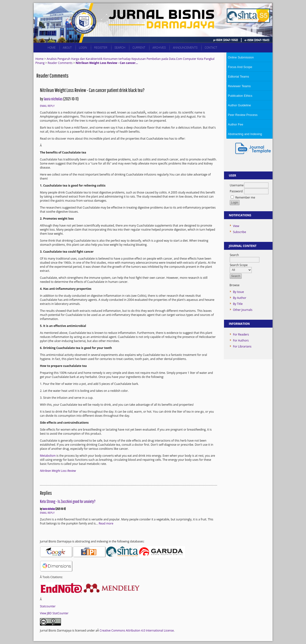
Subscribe (239, 232)
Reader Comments (60, 63)
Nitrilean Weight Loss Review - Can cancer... (107, 63)
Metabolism (48, 456)
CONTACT (211, 48)
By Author (240, 298)
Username (237, 185)
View (236, 226)
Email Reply (47, 106)
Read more (106, 523)
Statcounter (48, 606)
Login (83, 48)
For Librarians (242, 346)
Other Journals (243, 310)
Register (101, 48)
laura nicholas (53, 99)
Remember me (245, 197)
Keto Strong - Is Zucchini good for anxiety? (68, 501)
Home (52, 48)
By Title (238, 304)
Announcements (185, 48)
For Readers (241, 334)
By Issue (238, 292)
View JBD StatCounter (54, 613)
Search (120, 48)
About (67, 48)
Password (236, 191)
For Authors (241, 340)
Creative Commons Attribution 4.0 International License (137, 630)
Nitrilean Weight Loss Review (58, 471)
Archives (159, 48)
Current (139, 48)
